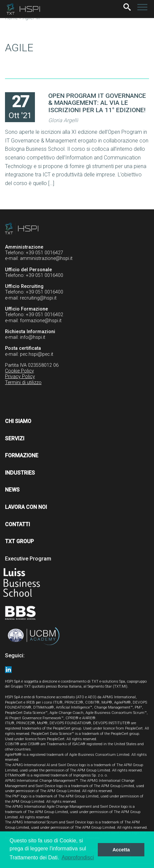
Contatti (17, 524)
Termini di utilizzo (23, 383)
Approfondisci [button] (78, 858)
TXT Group (19, 541)
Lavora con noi (26, 507)
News (12, 490)
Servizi (15, 438)
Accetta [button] (121, 850)
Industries (20, 473)
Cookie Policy (19, 371)
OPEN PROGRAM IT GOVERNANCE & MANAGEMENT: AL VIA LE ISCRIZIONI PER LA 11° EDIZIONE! (97, 103)
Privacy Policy (20, 377)
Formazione (22, 455)
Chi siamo (18, 421)
